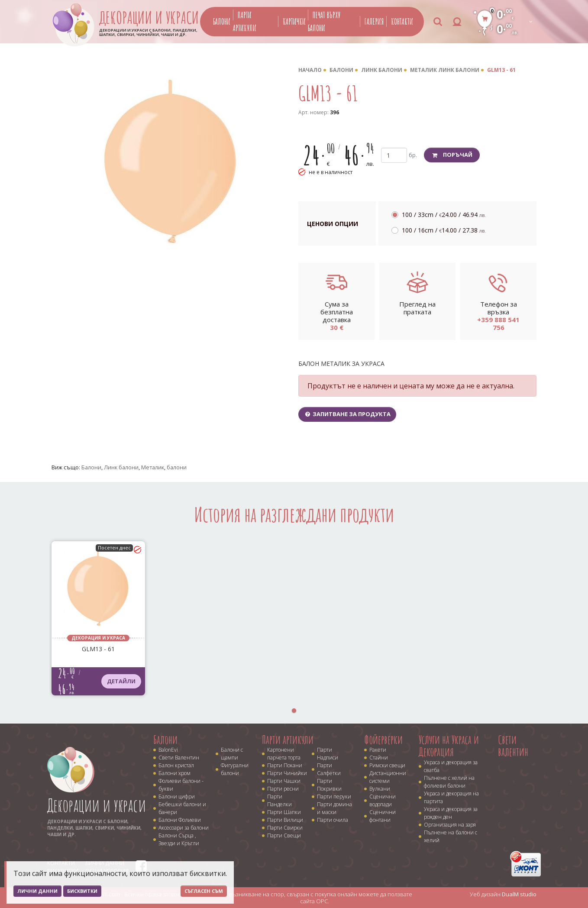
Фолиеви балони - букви (181, 785)
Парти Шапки (284, 812)
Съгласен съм (204, 891)
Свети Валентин (179, 758)
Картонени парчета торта (284, 754)
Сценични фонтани (383, 816)
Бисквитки (82, 891)
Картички (294, 21)
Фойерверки (383, 740)
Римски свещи (387, 765)
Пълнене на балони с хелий (451, 836)
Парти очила (333, 820)
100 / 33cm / (444, 215)
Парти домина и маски (334, 808)
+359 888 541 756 (498, 323)
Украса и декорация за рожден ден (451, 813)
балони (177, 467)
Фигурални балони (235, 769)
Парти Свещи (284, 835)
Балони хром (174, 773)
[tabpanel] (98, 618)
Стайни (379, 758)
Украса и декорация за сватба (451, 766)
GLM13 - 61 (501, 70)
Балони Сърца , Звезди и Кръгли (179, 839)
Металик (153, 467)
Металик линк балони (445, 70)
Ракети (378, 750)
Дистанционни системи (388, 777)
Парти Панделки (279, 800)
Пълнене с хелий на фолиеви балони (449, 782)
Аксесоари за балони (184, 828)
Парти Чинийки (287, 773)
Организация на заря (450, 825)
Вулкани (380, 789)
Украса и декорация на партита (451, 797)
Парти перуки (334, 797)
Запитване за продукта (347, 414)
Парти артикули (288, 740)
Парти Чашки (284, 781)
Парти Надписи (328, 754)
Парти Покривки (329, 785)
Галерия (374, 21)
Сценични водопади (383, 800)
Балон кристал (176, 765)
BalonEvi (168, 750)
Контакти (402, 21)
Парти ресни (283, 789)
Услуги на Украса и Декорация (449, 746)
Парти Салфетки (329, 769)
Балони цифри (177, 797)
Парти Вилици (285, 820)
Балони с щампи (232, 754)
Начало (310, 70)
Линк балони (382, 70)
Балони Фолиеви (180, 820)
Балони (222, 21)
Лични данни (37, 891)
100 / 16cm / (444, 230)
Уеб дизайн (503, 894)
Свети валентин (513, 746)
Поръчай (452, 155)
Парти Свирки (285, 828)
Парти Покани (285, 765)
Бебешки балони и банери (182, 808)
